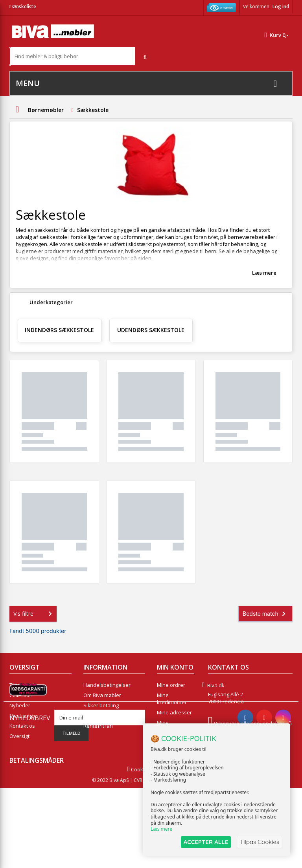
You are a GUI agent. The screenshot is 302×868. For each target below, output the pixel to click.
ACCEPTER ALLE (206, 842)
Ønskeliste (23, 6)
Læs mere (264, 273)
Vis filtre (34, 614)
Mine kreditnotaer (172, 699)
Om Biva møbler (102, 695)
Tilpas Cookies (260, 842)
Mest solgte (23, 716)
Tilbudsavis (23, 685)
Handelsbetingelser (107, 685)
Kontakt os (22, 726)
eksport (93, 716)
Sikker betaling (101, 705)
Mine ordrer (171, 685)
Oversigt (19, 736)
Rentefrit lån (98, 726)
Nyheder (20, 705)
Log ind (281, 6)
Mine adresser (174, 712)
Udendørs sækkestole (151, 330)
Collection (21, 695)
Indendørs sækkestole (59, 330)
